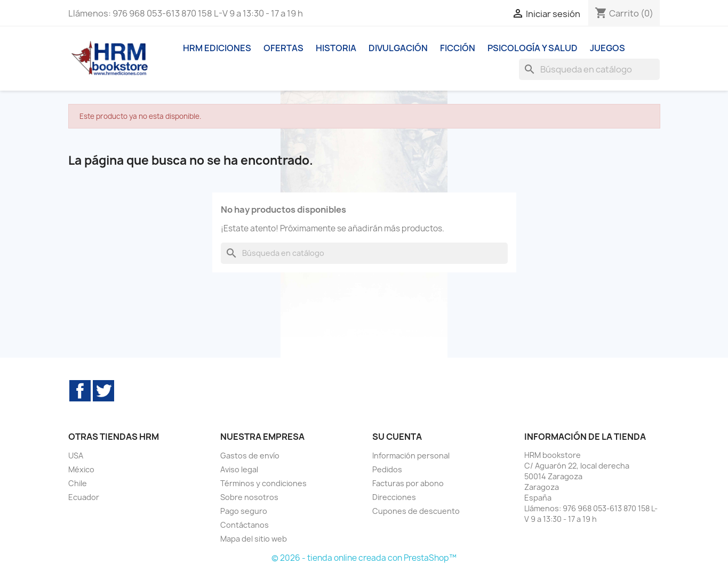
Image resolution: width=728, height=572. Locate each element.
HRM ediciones (217, 48)
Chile (78, 483)
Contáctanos (245, 525)
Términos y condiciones (263, 483)
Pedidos (387, 469)
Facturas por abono (408, 483)
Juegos (607, 48)
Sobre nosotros (249, 497)
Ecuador (84, 497)
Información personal (411, 456)
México (81, 469)
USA (76, 456)
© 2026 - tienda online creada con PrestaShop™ (364, 558)
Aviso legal (239, 469)
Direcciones (394, 497)
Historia (336, 48)
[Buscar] (589, 69)
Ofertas (283, 48)
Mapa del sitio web (254, 539)
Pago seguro (244, 511)
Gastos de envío (250, 456)
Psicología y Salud (533, 48)
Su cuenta (397, 437)
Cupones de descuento (416, 511)
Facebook (80, 391)
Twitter (103, 391)
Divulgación (398, 48)
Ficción (458, 48)
